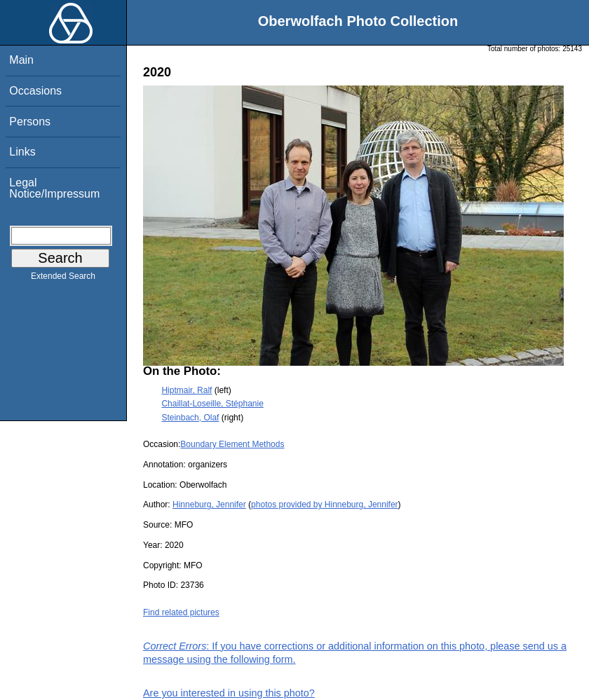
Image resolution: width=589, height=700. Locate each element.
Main (21, 60)
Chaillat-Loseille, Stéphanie (212, 404)
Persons (30, 122)
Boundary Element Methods (232, 444)
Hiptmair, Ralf (187, 390)
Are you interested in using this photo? (229, 693)
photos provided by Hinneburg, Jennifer (324, 505)
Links (22, 152)
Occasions (35, 91)
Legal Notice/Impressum (54, 188)
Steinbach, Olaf (190, 418)
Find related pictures (181, 612)
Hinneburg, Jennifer (209, 505)
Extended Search (63, 279)
